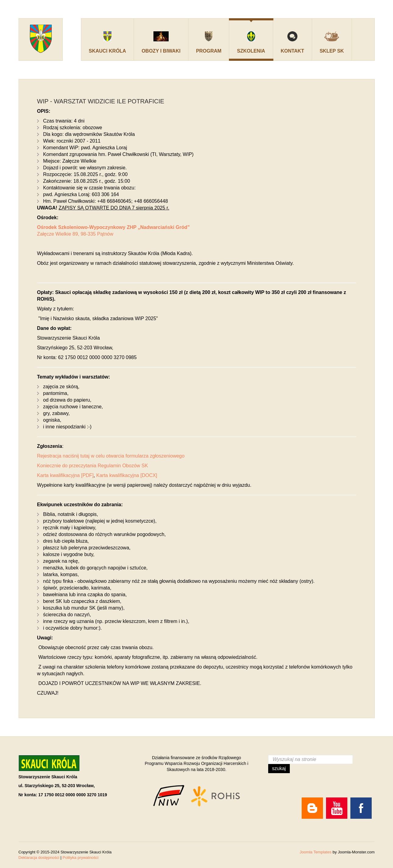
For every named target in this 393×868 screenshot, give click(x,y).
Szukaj (279, 768)
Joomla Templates (316, 852)
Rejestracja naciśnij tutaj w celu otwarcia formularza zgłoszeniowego (111, 456)
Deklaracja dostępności (39, 858)
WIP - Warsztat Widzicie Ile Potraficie (101, 101)
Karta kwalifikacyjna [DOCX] (127, 475)
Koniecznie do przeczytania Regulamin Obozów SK (93, 466)
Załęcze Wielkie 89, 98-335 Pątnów (75, 234)
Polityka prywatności (81, 858)
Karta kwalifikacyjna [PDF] (65, 475)
